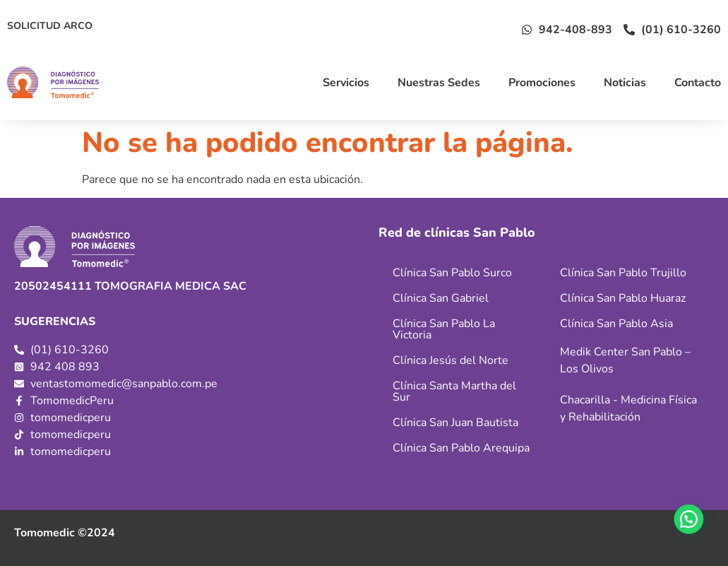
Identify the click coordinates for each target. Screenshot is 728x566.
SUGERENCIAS (55, 322)
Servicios (346, 83)
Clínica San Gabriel (441, 298)
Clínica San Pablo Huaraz (623, 298)
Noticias (625, 83)
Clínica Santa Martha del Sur (454, 391)
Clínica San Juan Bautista (455, 423)
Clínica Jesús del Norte (450, 360)
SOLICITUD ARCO (50, 26)
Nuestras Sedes (439, 83)
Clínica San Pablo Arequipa (461, 448)
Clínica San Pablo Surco (452, 273)
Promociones (542, 83)
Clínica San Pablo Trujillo (623, 273)
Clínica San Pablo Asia (616, 324)
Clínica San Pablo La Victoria (444, 329)
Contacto (698, 83)
